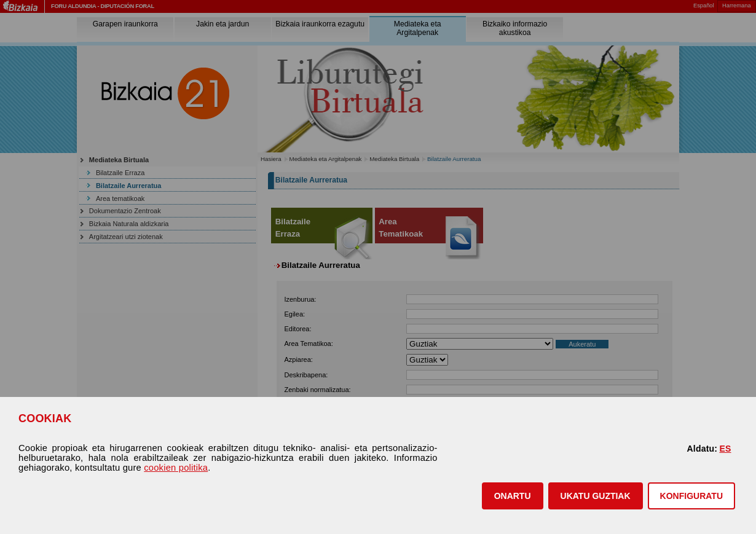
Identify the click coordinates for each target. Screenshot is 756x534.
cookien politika (176, 468)
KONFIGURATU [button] (691, 496)
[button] (513, 496)
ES (725, 449)
